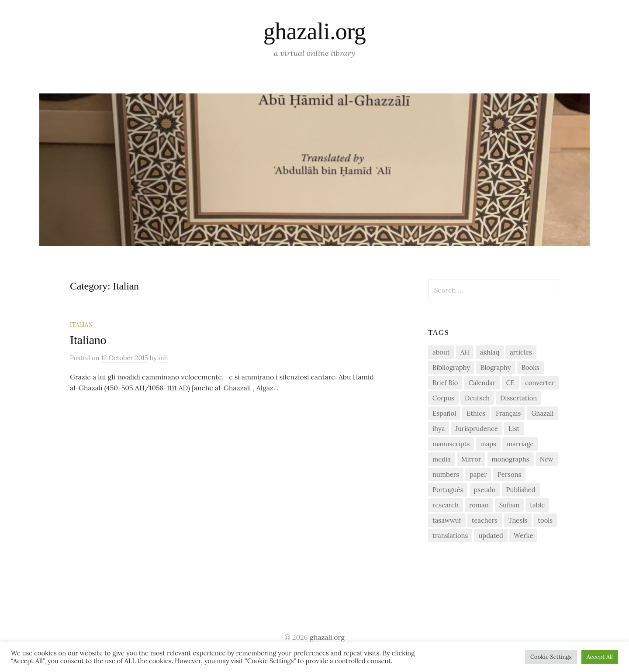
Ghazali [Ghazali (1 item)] (542, 413)
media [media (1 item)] (442, 459)
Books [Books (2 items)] (531, 367)
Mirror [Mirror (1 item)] (471, 459)
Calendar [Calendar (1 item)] (482, 383)
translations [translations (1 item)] (450, 536)
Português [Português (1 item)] (448, 490)
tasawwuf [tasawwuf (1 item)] (447, 520)
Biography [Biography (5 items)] (496, 367)
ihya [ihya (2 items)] (439, 429)
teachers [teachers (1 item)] (485, 520)
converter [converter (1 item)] (540, 383)
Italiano (88, 340)
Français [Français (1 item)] (508, 413)
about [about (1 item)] (441, 352)
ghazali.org (314, 31)
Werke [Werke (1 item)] (523, 536)
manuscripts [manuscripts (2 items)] (451, 444)
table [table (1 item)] (537, 505)
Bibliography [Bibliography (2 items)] (451, 367)
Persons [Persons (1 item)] (509, 474)
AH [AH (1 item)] (465, 352)
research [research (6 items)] (446, 505)
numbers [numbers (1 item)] (446, 474)
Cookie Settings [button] (551, 657)
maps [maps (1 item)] (488, 444)
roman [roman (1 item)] (479, 505)
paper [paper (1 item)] (478, 474)
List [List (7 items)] (514, 429)
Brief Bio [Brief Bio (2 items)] (445, 383)
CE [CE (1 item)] (511, 383)
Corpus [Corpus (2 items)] (443, 398)
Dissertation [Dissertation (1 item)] (518, 398)
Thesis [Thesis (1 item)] (518, 520)
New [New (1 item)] (547, 459)
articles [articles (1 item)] (521, 352)
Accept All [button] (600, 657)
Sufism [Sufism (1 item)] (509, 505)
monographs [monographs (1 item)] (511, 459)
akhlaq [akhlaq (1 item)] (490, 352)
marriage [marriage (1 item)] (520, 444)
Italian (81, 324)
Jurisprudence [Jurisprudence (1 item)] (477, 429)
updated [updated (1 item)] (491, 536)
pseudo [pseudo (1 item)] (485, 490)
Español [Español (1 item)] (444, 413)
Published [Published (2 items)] (521, 490)
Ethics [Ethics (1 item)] (476, 413)
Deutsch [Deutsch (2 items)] (477, 398)
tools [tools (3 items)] (545, 520)
